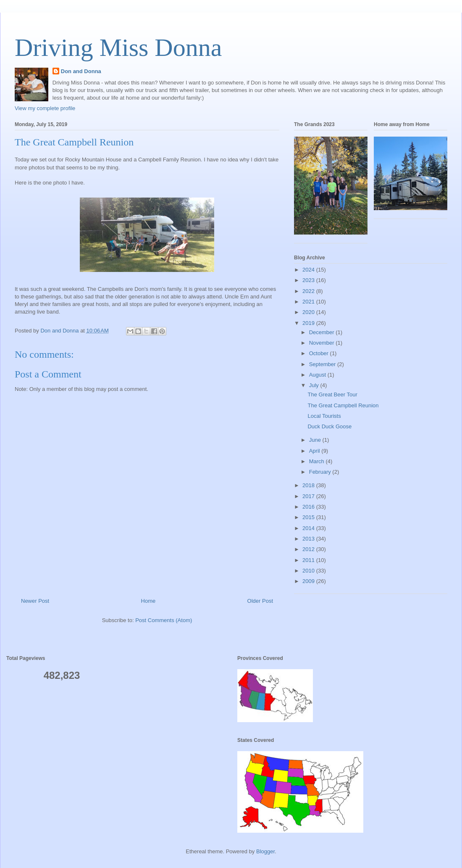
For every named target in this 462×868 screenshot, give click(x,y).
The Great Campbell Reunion (343, 405)
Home (148, 601)
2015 (309, 517)
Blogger (265, 851)
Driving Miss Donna (118, 47)
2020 (309, 312)
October (320, 353)
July (315, 385)
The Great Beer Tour (332, 394)
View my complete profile (45, 108)
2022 (309, 291)
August (318, 375)
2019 (309, 323)
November (323, 343)
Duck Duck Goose (329, 426)
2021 (309, 302)
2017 (309, 496)
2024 (309, 270)
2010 (309, 571)
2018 (309, 485)
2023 (309, 280)
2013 (309, 539)
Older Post (260, 601)
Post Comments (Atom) (164, 620)
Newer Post (35, 601)
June (316, 440)
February (321, 472)
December (323, 332)
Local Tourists (324, 416)
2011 (309, 560)
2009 (309, 581)
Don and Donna (81, 71)
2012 (309, 549)
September (323, 364)
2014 (309, 528)
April (315, 451)
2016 (309, 507)
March (318, 461)
